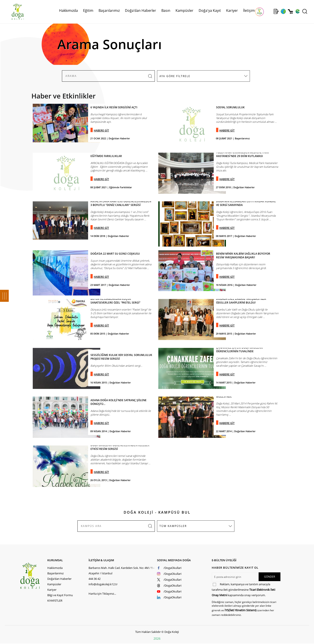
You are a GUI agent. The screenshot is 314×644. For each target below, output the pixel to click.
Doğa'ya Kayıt (210, 10)
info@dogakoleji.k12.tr (103, 584)
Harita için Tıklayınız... (102, 594)
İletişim (249, 10)
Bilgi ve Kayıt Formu (60, 595)
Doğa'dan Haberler (141, 10)
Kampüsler (184, 10)
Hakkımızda (68, 10)
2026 (157, 638)
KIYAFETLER (55, 601)
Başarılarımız (109, 10)
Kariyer (232, 10)
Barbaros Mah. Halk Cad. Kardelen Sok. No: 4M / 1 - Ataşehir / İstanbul (121, 571)
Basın (166, 10)
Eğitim (88, 10)
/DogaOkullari (172, 568)
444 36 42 (95, 579)
